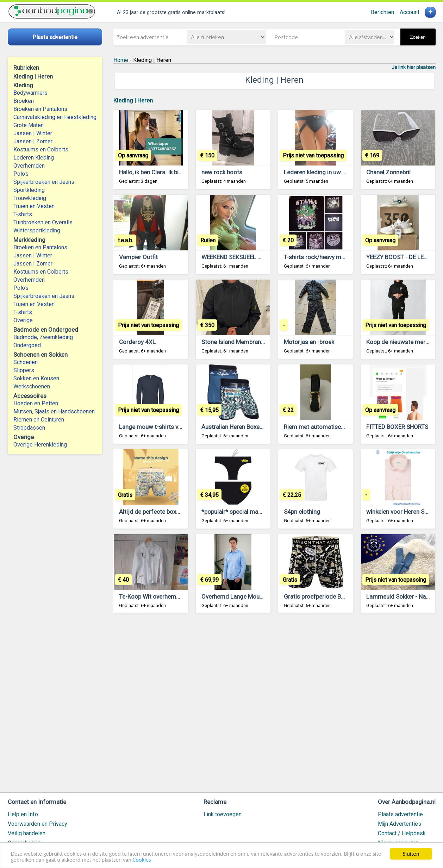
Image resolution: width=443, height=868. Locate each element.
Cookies (156, 860)
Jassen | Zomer (33, 141)
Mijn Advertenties (400, 824)
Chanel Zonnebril (388, 172)
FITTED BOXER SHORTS (397, 427)
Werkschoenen (32, 386)
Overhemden (29, 166)
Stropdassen (29, 428)
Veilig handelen (27, 833)
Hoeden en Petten (36, 403)
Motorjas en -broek (309, 342)
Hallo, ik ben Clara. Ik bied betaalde (164, 172)
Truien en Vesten (34, 206)
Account (410, 12)
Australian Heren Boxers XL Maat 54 (249, 427)
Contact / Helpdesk (402, 833)
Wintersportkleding (37, 230)
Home (121, 60)
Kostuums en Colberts (41, 149)
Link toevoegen (223, 814)
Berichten (382, 12)
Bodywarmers (30, 93)
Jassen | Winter (33, 133)
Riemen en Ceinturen (39, 420)
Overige (23, 320)
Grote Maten (29, 125)
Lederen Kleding (34, 158)
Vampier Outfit (138, 257)
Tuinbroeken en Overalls (43, 222)
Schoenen (26, 362)
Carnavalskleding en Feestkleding (55, 117)
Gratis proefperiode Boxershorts (327, 597)
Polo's (21, 174)
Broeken (24, 101)
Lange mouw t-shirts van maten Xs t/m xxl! (176, 427)
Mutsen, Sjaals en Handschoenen (54, 411)
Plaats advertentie (400, 814)
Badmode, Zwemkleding (43, 337)
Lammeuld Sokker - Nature (401, 597)
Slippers (24, 370)
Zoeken (418, 37)
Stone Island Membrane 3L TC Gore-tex (254, 342)
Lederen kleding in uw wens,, (321, 172)
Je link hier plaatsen (414, 67)
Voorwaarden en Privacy (38, 824)
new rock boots (222, 172)
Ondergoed (27, 345)
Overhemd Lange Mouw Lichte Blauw (250, 597)
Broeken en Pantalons (40, 109)
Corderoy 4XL (137, 342)
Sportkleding (29, 190)
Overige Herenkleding (40, 445)
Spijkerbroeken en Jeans (44, 182)
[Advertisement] (274, 706)
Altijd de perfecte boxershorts (159, 512)
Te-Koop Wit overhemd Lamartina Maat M (174, 597)
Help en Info (23, 814)
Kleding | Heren (133, 100)
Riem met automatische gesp (323, 427)
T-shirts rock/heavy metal (317, 257)
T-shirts (23, 214)
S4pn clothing (302, 512)
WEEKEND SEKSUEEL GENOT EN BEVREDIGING (262, 257)
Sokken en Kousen (36, 378)
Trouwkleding (30, 198)
